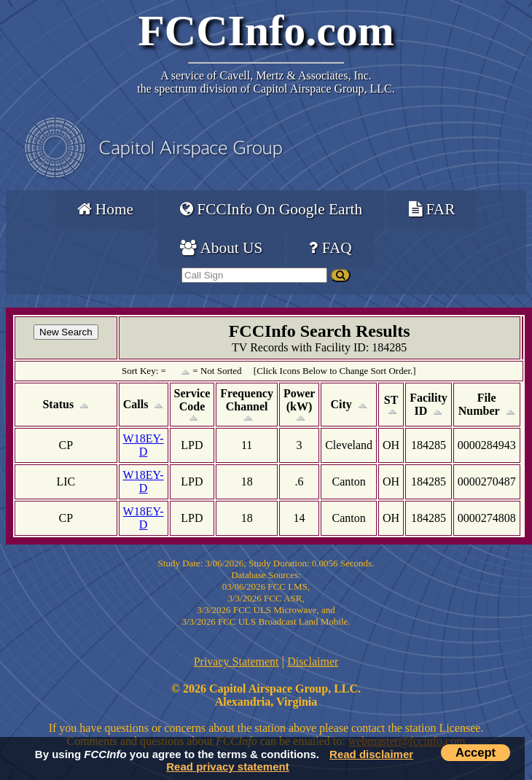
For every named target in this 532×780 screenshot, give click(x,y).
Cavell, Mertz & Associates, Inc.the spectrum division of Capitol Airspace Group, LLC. (266, 82)
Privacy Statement (236, 662)
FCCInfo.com (266, 31)
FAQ (330, 248)
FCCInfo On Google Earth (271, 209)
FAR (432, 209)
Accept (476, 752)
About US (221, 248)
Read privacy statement (227, 767)
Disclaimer (313, 662)
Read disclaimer (371, 754)
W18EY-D (144, 445)
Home (105, 209)
